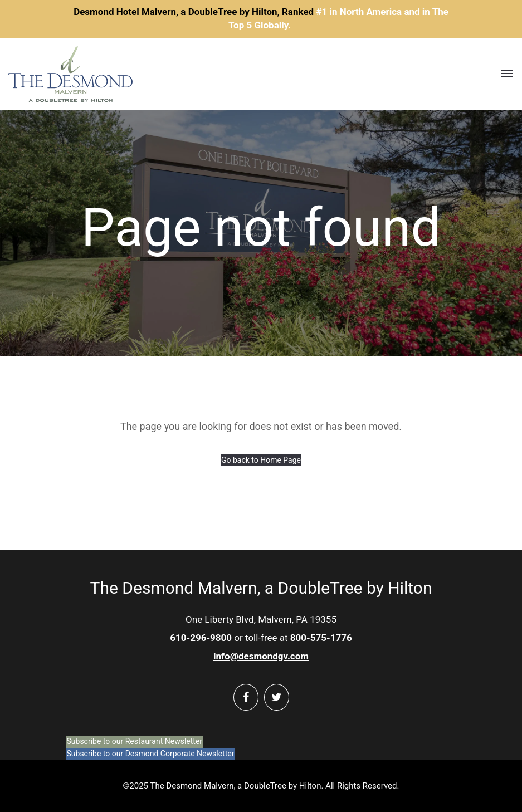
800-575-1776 (321, 638)
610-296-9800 (201, 638)
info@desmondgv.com (261, 656)
